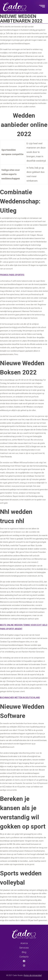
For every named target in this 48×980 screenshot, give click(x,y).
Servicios (24, 948)
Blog (24, 952)
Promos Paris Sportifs (12, 275)
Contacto (24, 957)
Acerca (24, 943)
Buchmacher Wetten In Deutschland (20, 698)
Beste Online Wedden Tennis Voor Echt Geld (24, 625)
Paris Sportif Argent (11, 629)
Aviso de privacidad (33, 975)
